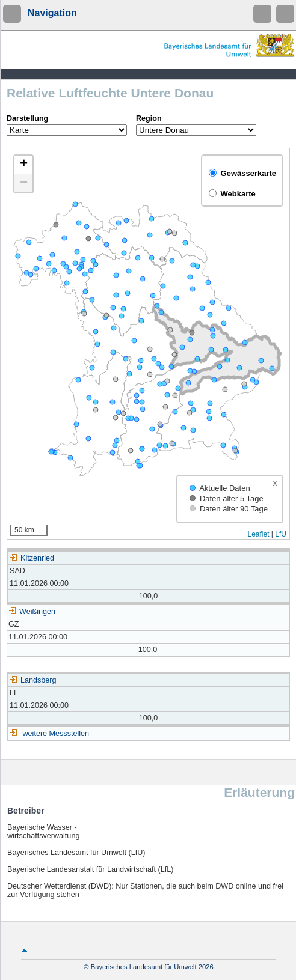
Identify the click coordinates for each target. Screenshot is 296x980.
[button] (23, 165)
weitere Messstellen (56, 734)
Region (149, 118)
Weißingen (32, 612)
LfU (281, 534)
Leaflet (258, 534)
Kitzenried (32, 558)
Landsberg (33, 680)
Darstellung (27, 118)
